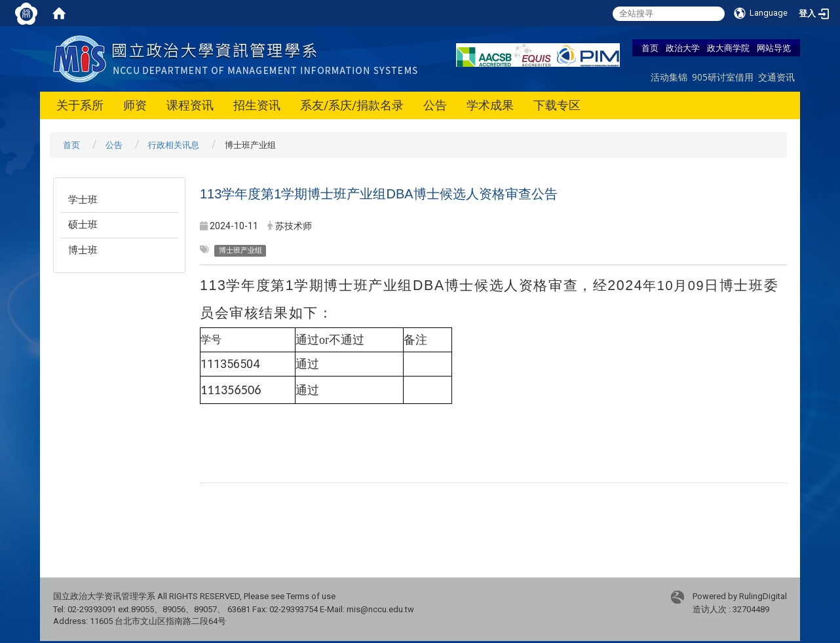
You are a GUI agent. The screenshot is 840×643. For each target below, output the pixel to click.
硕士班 (83, 225)
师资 (135, 105)
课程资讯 (190, 105)
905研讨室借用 (723, 77)
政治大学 (683, 48)
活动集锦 (669, 77)
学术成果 (490, 105)
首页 (650, 48)
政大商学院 (728, 48)
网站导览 (774, 48)
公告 (435, 105)
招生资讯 (257, 105)
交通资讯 (776, 77)
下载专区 (557, 105)
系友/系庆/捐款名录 (352, 105)
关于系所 (80, 105)
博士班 (83, 250)
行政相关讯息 (174, 145)
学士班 (83, 200)
